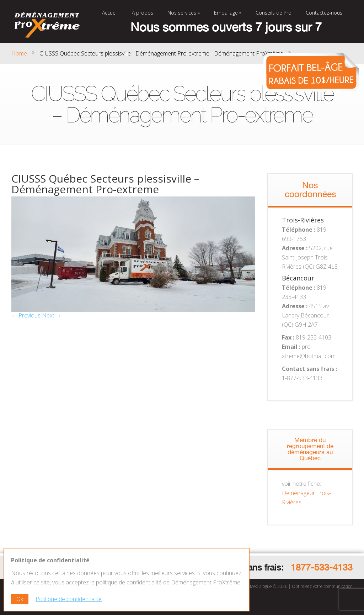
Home (19, 53)
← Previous (26, 315)
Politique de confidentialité (69, 599)
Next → (52, 315)
